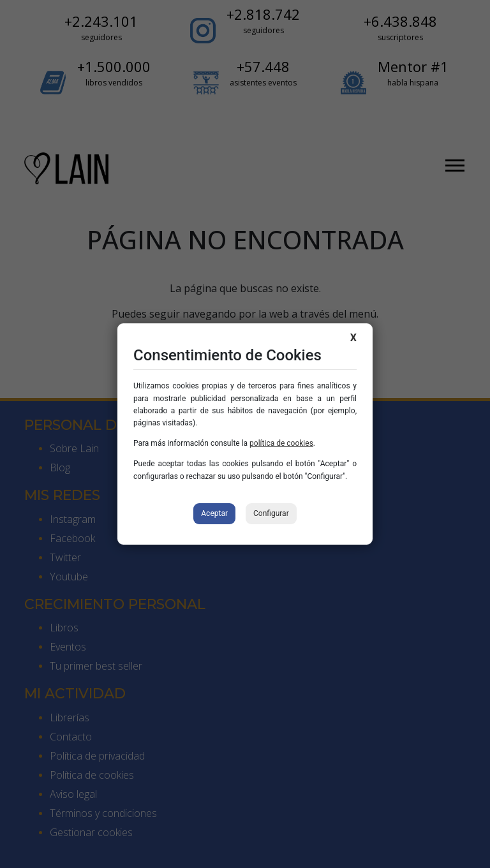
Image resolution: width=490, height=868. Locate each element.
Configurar (271, 513)
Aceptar (214, 513)
